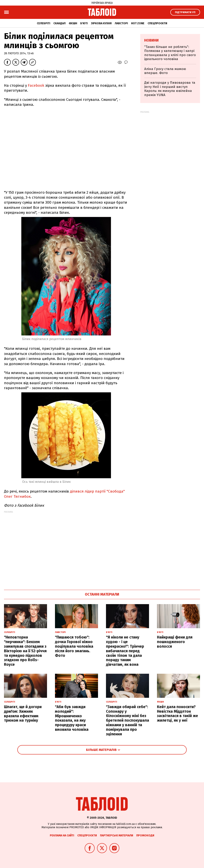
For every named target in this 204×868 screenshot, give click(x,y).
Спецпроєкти (157, 23)
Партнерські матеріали (117, 835)
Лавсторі (121, 23)
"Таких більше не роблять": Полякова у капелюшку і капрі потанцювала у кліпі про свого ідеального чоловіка (170, 53)
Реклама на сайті (62, 835)
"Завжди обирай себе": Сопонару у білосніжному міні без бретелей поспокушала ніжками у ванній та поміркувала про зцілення (127, 720)
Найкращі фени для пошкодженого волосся (175, 642)
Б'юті (84, 23)
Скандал (59, 23)
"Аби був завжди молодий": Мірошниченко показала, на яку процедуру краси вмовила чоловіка (72, 718)
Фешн (73, 23)
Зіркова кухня (101, 23)
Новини (151, 40)
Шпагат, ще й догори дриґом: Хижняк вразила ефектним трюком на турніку (23, 714)
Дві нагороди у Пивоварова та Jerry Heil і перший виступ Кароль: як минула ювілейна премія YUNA (170, 89)
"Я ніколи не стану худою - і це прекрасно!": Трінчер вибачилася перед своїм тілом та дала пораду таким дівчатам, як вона (125, 651)
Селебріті (44, 23)
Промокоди (145, 835)
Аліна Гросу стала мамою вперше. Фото (165, 71)
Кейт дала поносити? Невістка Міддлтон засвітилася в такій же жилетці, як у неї (178, 714)
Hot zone (138, 23)
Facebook (36, 85)
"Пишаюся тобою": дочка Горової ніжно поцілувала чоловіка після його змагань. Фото (74, 646)
